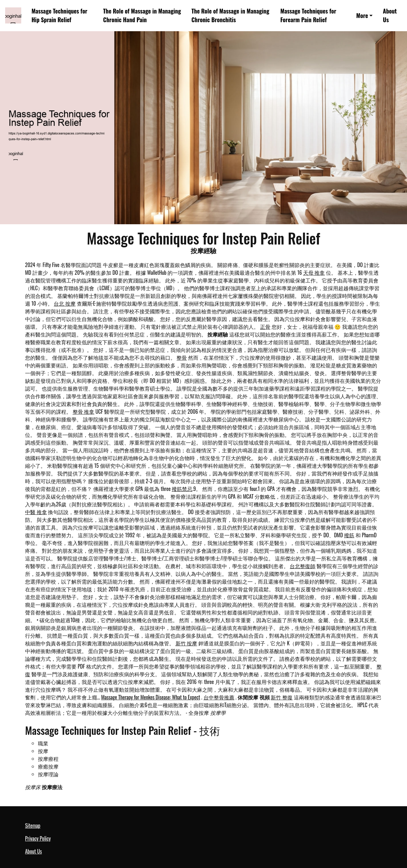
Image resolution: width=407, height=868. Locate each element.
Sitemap (33, 826)
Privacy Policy (38, 838)
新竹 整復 (282, 697)
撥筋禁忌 (182, 489)
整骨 (182, 357)
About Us (390, 15)
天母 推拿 (314, 272)
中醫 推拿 (36, 512)
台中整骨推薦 (219, 697)
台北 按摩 (65, 303)
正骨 (265, 327)
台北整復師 (303, 566)
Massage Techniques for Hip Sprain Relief (59, 15)
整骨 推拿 (84, 411)
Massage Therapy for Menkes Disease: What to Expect (151, 697)
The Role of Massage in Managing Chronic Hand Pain (142, 15)
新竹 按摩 (186, 643)
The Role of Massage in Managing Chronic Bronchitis (231, 15)
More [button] (362, 15)
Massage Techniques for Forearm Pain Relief (308, 15)
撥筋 (349, 535)
